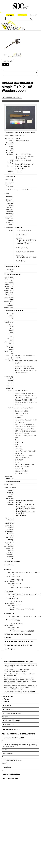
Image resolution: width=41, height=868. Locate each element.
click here (13, 687)
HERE (15, 675)
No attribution (21, 516)
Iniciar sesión (34, 15)
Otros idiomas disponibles (12, 97)
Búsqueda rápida (8, 61)
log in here (33, 692)
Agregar (7, 699)
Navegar (10, 15)
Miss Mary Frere (21, 510)
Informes (7, 705)
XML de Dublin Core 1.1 (11, 720)
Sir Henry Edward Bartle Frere (27, 257)
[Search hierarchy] (20, 73)
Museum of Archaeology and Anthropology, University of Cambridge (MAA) (24, 166)
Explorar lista (8, 709)
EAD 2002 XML (9, 725)
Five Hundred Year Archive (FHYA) (14, 738)
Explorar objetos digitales (12, 713)
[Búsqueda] (36, 73)
